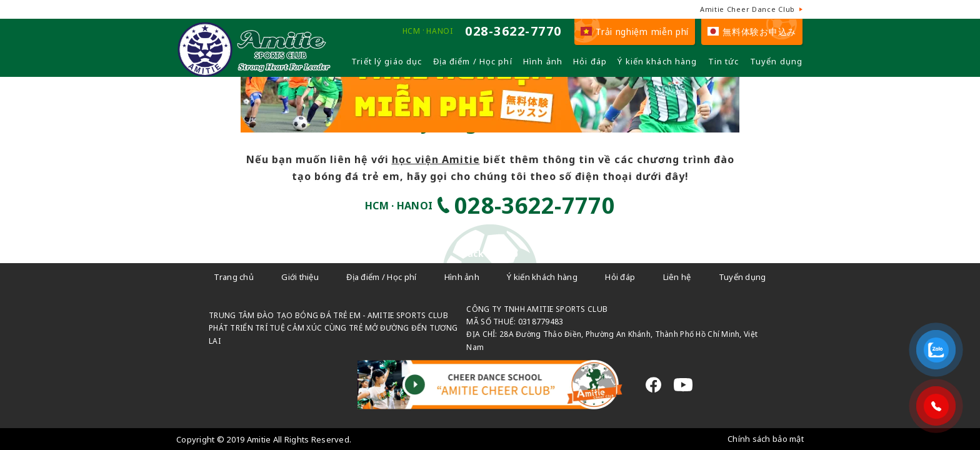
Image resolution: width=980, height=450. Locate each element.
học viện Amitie (436, 159)
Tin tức (724, 61)
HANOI (439, 31)
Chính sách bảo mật (766, 439)
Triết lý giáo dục (387, 61)
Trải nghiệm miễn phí (635, 32)
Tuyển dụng (776, 61)
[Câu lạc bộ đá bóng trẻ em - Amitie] (254, 72)
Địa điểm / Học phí (473, 61)
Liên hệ (677, 277)
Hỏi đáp (590, 61)
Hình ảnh (543, 61)
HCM (412, 31)
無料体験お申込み (752, 32)
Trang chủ (234, 277)
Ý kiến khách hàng (657, 61)
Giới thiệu (300, 277)
